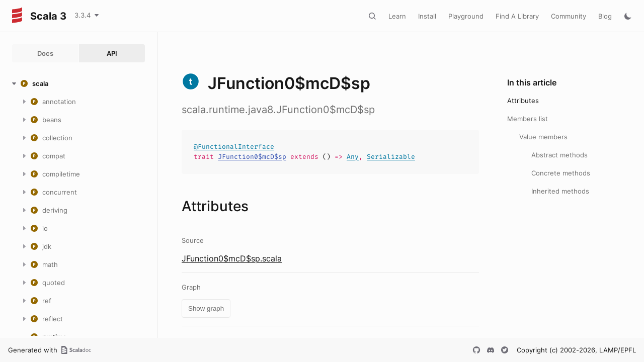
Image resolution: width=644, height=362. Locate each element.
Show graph (206, 308)
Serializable (391, 157)
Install (427, 16)
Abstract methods (559, 155)
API (112, 53)
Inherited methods (560, 191)
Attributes (523, 101)
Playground (466, 16)
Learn (397, 16)
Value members (543, 137)
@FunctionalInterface (234, 147)
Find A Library (517, 16)
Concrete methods (561, 173)
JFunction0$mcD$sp (252, 157)
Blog (605, 16)
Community (569, 16)
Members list (528, 119)
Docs (45, 53)
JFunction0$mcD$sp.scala (232, 258)
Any (353, 157)
